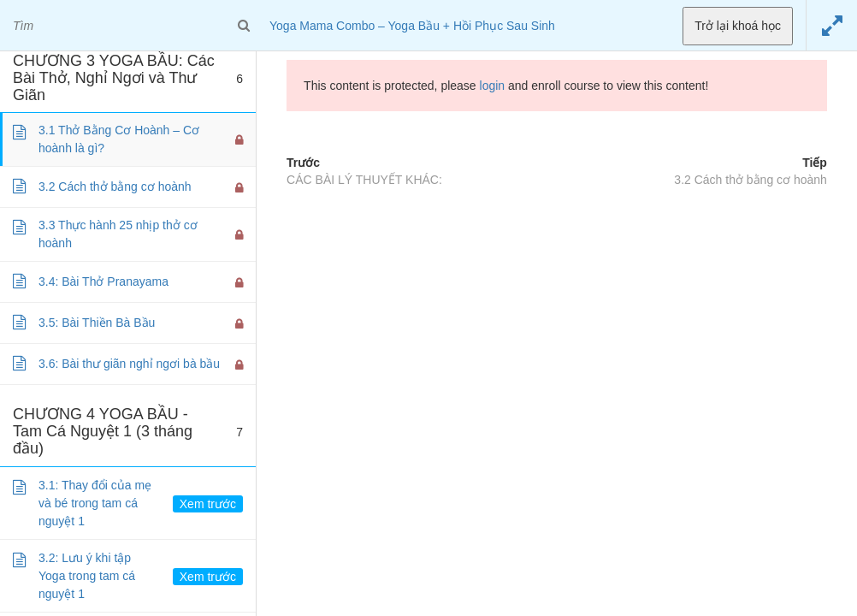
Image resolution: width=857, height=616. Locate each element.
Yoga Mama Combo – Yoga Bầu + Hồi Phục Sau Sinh (412, 26)
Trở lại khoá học (738, 26)
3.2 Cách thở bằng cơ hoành (751, 180)
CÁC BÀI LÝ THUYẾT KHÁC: (364, 180)
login (493, 86)
